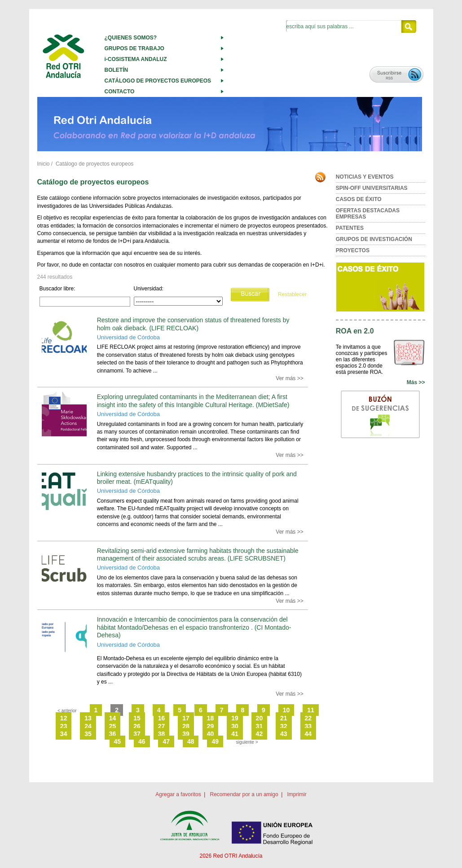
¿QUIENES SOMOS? (131, 38)
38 (162, 734)
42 (260, 734)
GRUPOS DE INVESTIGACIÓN (374, 239)
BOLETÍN (117, 70)
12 (64, 718)
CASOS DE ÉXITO (359, 199)
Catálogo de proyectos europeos (95, 164)
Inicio (44, 164)
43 (284, 734)
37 (137, 734)
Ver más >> (289, 378)
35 (88, 734)
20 (260, 718)
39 (186, 734)
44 (308, 734)
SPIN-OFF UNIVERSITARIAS (372, 188)
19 (235, 718)
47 (166, 741)
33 (308, 726)
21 (284, 718)
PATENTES (350, 228)
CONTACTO (120, 92)
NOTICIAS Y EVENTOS (365, 177)
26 (137, 726)
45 (118, 741)
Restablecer (292, 294)
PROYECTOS (353, 250)
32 (284, 726)
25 (113, 726)
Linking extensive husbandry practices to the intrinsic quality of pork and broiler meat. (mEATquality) (197, 478)
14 (113, 718)
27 (162, 726)
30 (235, 726)
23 (64, 726)
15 (137, 718)
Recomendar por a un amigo (244, 794)
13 (88, 718)
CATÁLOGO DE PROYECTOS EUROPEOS (158, 81)
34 (64, 734)
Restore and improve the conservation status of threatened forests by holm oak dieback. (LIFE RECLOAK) (193, 324)
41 (235, 734)
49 (215, 741)
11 (311, 710)
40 (211, 734)
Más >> (416, 382)
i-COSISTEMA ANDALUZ (136, 59)
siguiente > (247, 742)
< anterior (67, 711)
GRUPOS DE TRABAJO (134, 48)
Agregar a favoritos (178, 794)
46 (142, 741)
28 (186, 726)
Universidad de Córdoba (128, 337)
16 (162, 718)
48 (191, 741)
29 (211, 726)
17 (186, 718)
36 (113, 734)
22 (308, 718)
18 (211, 718)
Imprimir (297, 794)
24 (88, 726)
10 (286, 710)
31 (260, 726)
